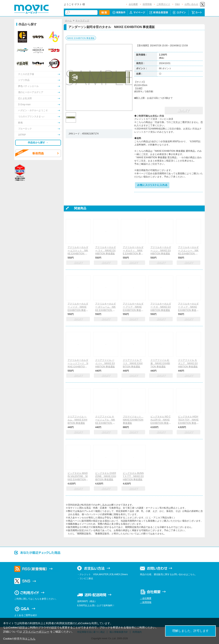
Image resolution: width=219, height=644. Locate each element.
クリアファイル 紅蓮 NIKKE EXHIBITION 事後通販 (160, 363)
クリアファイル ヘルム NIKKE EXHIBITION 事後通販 (77, 420)
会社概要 (133, 4)
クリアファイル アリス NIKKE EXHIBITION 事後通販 (133, 363)
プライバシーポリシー (36, 632)
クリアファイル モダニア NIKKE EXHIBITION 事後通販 (188, 363)
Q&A (177, 4)
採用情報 (147, 4)
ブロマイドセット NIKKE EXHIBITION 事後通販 (133, 420)
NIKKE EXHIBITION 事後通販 (81, 38)
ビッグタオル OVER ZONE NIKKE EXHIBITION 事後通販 (106, 476)
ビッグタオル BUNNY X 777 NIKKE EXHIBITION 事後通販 (133, 476)
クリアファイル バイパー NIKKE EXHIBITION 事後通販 (105, 363)
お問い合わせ (191, 4)
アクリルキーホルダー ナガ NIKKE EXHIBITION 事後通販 (161, 307)
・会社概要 (146, 598)
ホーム (68, 21)
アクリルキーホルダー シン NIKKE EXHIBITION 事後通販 (161, 251)
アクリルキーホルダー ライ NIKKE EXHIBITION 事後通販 (106, 251)
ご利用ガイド (163, 4)
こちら (31, 639)
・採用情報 (146, 602)
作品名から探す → (38, 143)
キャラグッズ (82, 21)
